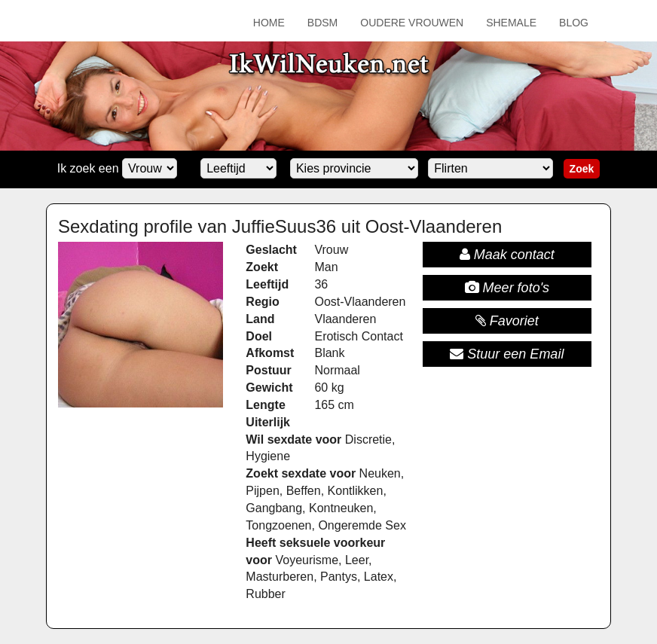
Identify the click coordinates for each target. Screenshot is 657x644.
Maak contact (507, 255)
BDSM (322, 23)
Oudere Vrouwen (412, 23)
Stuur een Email (507, 354)
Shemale (511, 23)
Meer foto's (507, 288)
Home (269, 23)
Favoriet (507, 321)
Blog (574, 23)
